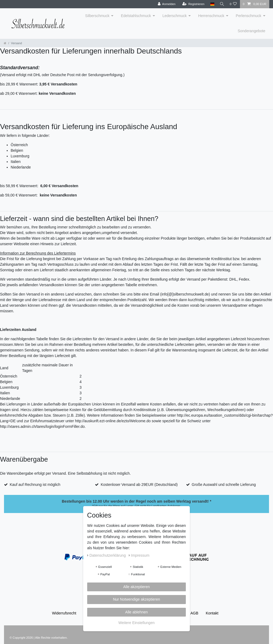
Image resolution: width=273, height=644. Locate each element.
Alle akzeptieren (136, 587)
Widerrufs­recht (64, 613)
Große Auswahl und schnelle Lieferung (224, 485)
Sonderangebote (251, 31)
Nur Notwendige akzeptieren (137, 599)
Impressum (139, 555)
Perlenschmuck (248, 16)
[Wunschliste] (233, 4)
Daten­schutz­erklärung (107, 555)
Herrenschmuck (211, 16)
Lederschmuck (174, 16)
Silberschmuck (97, 16)
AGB (194, 613)
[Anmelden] (165, 4)
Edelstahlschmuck (136, 16)
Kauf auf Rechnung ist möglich (35, 485)
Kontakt (212, 613)
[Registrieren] (192, 4)
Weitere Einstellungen (136, 623)
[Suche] (221, 4)
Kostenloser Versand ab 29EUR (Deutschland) (139, 485)
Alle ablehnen (137, 612)
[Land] (211, 4)
